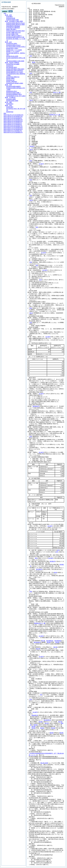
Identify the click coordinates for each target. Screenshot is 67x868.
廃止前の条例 (44, 763)
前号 (58, 550)
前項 (31, 56)
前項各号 (32, 146)
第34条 (53, 728)
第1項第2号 (39, 569)
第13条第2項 (50, 641)
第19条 (40, 722)
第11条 (43, 641)
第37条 (38, 649)
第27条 (55, 647)
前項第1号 (53, 561)
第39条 (36, 725)
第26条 (49, 642)
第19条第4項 (58, 641)
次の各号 (41, 164)
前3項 (55, 572)
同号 (57, 552)
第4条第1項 (35, 715)
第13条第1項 (47, 720)
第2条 (33, 62)
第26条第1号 (36, 406)
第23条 (33, 726)
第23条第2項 (37, 642)
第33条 (57, 642)
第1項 (31, 100)
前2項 (31, 149)
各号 (40, 280)
